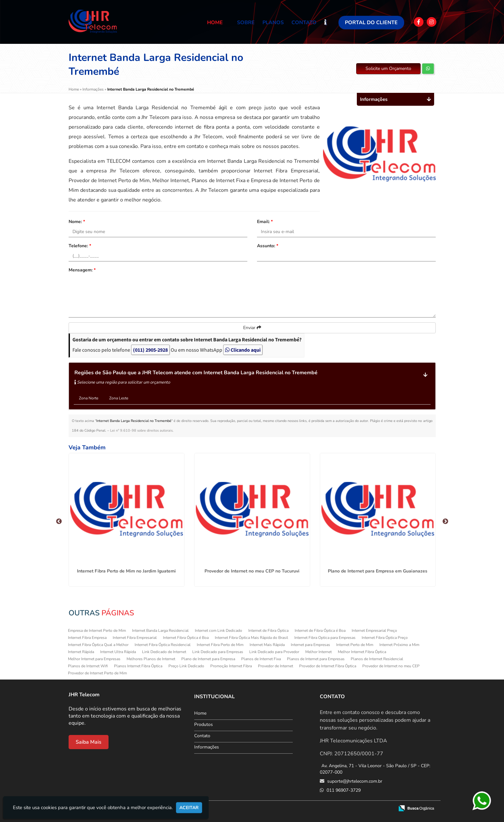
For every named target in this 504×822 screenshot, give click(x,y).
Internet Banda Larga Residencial (160, 631)
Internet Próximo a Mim (399, 645)
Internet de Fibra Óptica (268, 631)
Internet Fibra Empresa (87, 638)
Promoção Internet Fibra (231, 666)
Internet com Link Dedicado (219, 631)
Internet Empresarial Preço (374, 631)
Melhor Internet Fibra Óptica (362, 652)
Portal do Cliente (371, 23)
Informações (207, 747)
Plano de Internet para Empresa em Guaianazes (378, 571)
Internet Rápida (81, 652)
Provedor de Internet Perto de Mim (97, 673)
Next (445, 522)
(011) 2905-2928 (150, 350)
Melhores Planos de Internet (151, 659)
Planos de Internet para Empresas (316, 659)
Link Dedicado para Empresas (218, 652)
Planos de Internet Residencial (377, 659)
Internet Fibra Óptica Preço (385, 638)
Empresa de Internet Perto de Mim (97, 631)
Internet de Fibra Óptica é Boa (320, 631)
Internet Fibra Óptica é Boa (186, 638)
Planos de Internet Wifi (88, 666)
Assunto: (268, 246)
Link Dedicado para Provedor (274, 652)
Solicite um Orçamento (388, 68)
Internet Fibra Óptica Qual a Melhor (98, 645)
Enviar (252, 328)
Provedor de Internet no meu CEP (391, 666)
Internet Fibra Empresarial (135, 638)
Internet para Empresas (310, 645)
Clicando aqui (243, 350)
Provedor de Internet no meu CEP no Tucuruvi (252, 571)
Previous (59, 522)
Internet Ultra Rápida (118, 652)
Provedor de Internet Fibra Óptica (328, 666)
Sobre (246, 23)
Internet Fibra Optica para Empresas (325, 638)
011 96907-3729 (343, 790)
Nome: (77, 222)
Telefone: (80, 246)
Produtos (204, 724)
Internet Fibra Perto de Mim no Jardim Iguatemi (126, 571)
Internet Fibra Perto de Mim (220, 645)
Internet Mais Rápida (267, 645)
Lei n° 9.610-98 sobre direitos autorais (141, 431)
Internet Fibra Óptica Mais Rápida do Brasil (252, 638)
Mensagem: (82, 270)
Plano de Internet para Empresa (208, 659)
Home (215, 23)
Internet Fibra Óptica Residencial (163, 645)
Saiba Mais (89, 742)
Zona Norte (89, 398)
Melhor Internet (319, 652)
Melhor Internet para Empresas (94, 659)
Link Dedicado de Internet (164, 652)
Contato (304, 23)
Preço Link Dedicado (186, 666)
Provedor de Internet (276, 666)
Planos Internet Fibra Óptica (138, 666)
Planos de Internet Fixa (261, 659)
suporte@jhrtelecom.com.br (354, 781)
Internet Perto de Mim (355, 645)
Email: (265, 222)
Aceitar (189, 808)
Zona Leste (119, 398)
